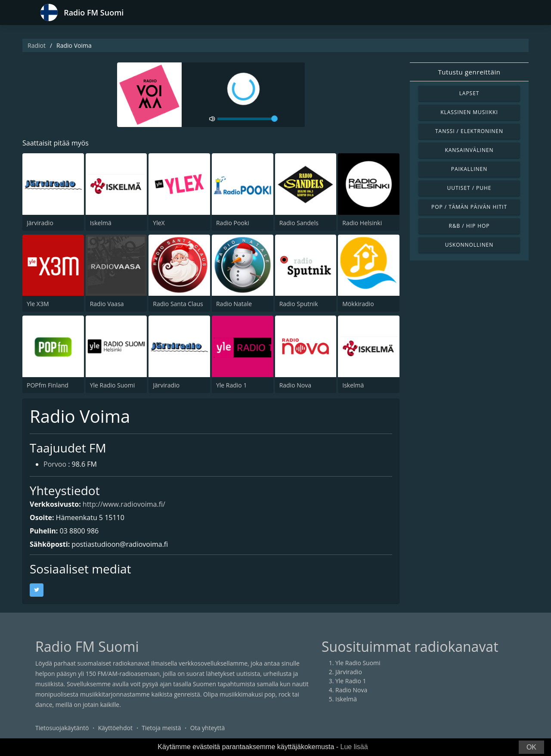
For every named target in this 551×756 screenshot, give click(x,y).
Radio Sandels (299, 223)
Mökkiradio (358, 304)
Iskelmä (101, 223)
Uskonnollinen (469, 245)
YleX (159, 223)
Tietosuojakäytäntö (62, 728)
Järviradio (40, 223)
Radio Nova (295, 385)
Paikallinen (469, 169)
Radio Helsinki (362, 223)
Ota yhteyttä (208, 728)
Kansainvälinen (469, 150)
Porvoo (55, 464)
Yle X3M (38, 304)
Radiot (37, 45)
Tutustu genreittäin (469, 72)
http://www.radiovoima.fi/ (124, 504)
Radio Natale (234, 304)
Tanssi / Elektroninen (469, 131)
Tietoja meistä (161, 728)
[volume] (248, 119)
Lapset (469, 93)
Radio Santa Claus (178, 304)
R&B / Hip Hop (469, 226)
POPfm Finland (48, 385)
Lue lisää (354, 747)
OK (531, 747)
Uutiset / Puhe (469, 188)
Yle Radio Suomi (113, 385)
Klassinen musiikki (469, 112)
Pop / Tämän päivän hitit (469, 207)
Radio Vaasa (107, 304)
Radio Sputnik (299, 304)
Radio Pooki (233, 223)
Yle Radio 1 (231, 385)
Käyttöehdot (115, 728)
